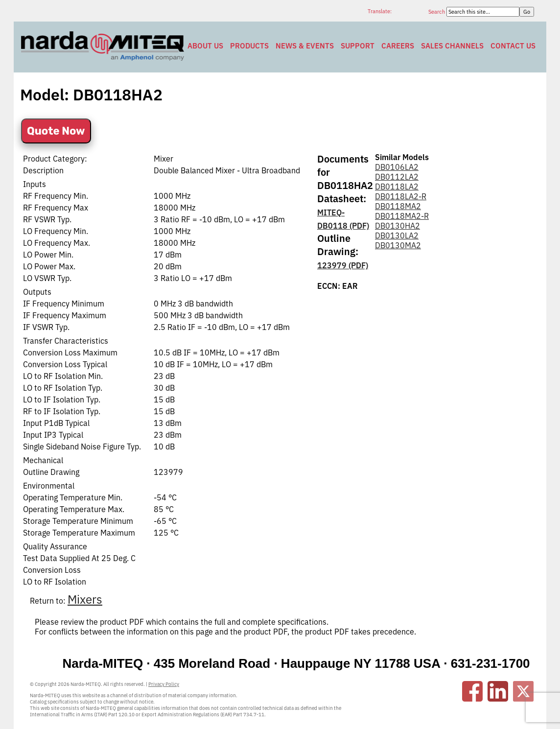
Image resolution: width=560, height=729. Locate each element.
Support (358, 46)
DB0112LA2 (397, 177)
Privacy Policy (164, 684)
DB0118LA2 (397, 187)
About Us (205, 46)
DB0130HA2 (397, 226)
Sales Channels (452, 46)
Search (437, 12)
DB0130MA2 (398, 245)
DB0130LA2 (397, 235)
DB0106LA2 (397, 167)
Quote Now (56, 131)
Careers (398, 46)
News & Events (305, 46)
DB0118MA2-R (402, 216)
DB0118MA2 (398, 206)
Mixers (85, 599)
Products (249, 46)
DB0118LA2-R (401, 196)
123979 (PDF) (343, 265)
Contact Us (513, 46)
